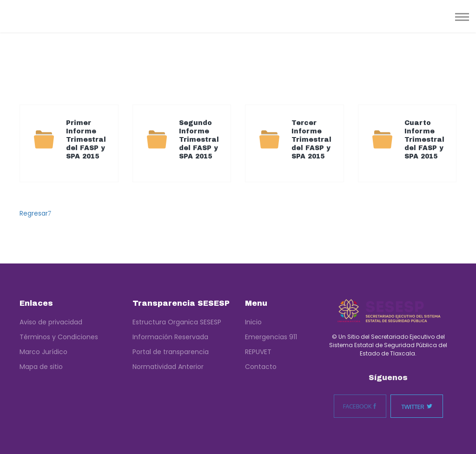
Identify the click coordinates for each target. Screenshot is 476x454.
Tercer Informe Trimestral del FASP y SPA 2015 (311, 140)
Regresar (35, 213)
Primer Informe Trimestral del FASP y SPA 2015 (86, 140)
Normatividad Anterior (168, 367)
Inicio (253, 322)
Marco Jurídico (43, 352)
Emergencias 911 (271, 337)
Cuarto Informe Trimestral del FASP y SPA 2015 (424, 140)
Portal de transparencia (171, 352)
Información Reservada (170, 337)
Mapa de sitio (41, 367)
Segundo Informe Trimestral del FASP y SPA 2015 (199, 140)
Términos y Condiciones (59, 337)
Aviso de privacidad (51, 322)
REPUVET (258, 352)
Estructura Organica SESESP (177, 322)
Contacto (261, 367)
